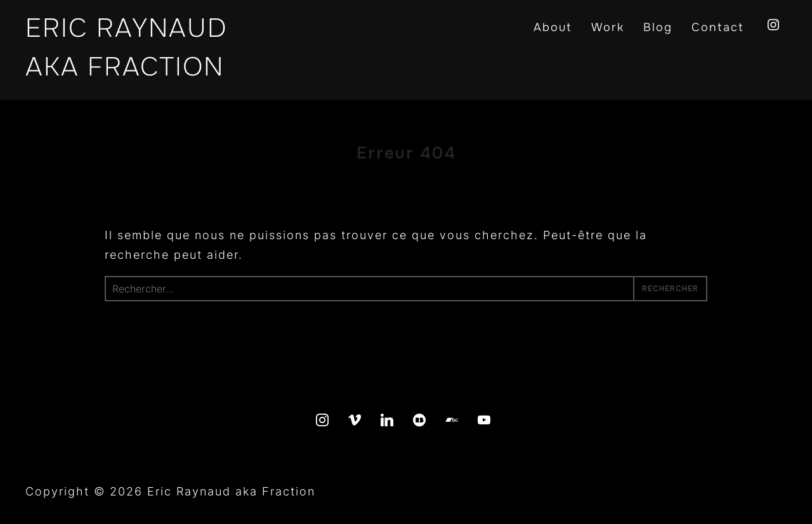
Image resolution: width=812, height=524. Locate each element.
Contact (718, 27)
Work (608, 27)
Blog (658, 27)
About (553, 27)
